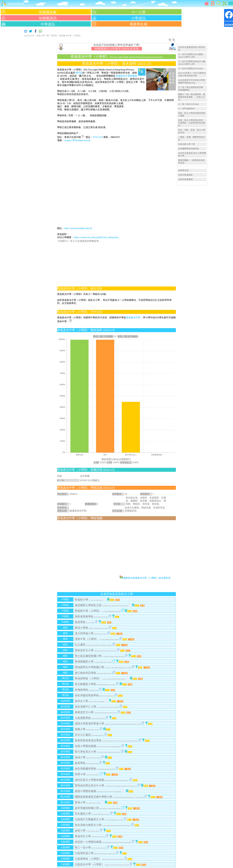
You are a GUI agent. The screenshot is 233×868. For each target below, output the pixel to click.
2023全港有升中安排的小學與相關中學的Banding (192, 81)
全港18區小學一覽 (186, 144)
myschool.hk (29, 36)
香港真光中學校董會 (126, 76)
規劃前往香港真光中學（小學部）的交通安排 (145, 578)
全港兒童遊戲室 (185, 175)
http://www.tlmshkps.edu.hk (78, 228)
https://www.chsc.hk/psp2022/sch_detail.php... (97, 237)
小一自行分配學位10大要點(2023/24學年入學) (191, 56)
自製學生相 (183, 170)
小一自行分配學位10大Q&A (190, 69)
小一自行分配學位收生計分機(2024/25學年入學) (192, 63)
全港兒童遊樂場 (185, 179)
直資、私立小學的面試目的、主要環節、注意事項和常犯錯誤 (192, 123)
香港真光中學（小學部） (70, 36)
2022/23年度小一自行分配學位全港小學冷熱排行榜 (192, 74)
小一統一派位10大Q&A (188, 104)
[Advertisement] (9, 72)
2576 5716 (98, 137)
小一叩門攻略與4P (186, 109)
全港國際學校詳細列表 (188, 149)
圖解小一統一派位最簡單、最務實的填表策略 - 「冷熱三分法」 (192, 97)
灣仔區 (54, 36)
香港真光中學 (133, 318)
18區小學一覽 (43, 36)
